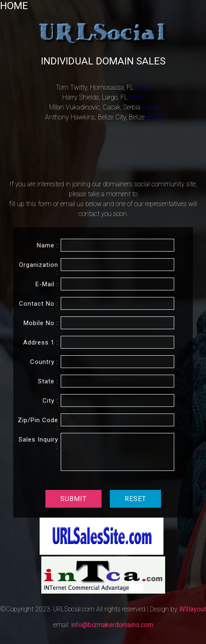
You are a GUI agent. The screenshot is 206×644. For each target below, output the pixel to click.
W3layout (193, 609)
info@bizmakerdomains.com (112, 625)
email (143, 87)
